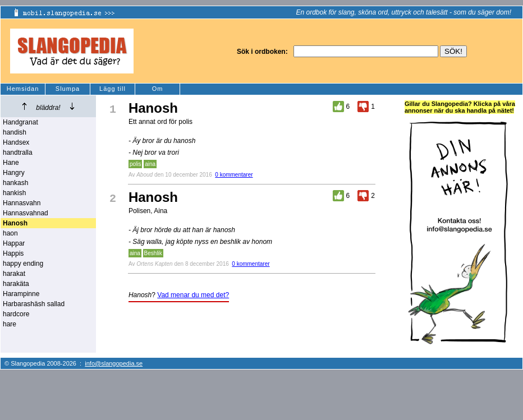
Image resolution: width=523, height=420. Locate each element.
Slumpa (68, 89)
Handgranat (20, 122)
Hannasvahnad (26, 213)
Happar (14, 243)
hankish (14, 193)
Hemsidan (23, 89)
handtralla (18, 153)
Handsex (16, 142)
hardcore (16, 314)
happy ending (23, 264)
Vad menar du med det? (193, 295)
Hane (11, 163)
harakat (14, 274)
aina (150, 164)
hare (10, 324)
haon (10, 233)
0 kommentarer (234, 175)
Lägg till (113, 89)
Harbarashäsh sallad (34, 304)
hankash (15, 183)
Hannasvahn (22, 203)
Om (158, 89)
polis (136, 164)
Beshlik (153, 253)
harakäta (16, 284)
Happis (13, 253)
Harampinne (21, 294)
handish (15, 132)
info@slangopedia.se (114, 363)
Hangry (14, 173)
